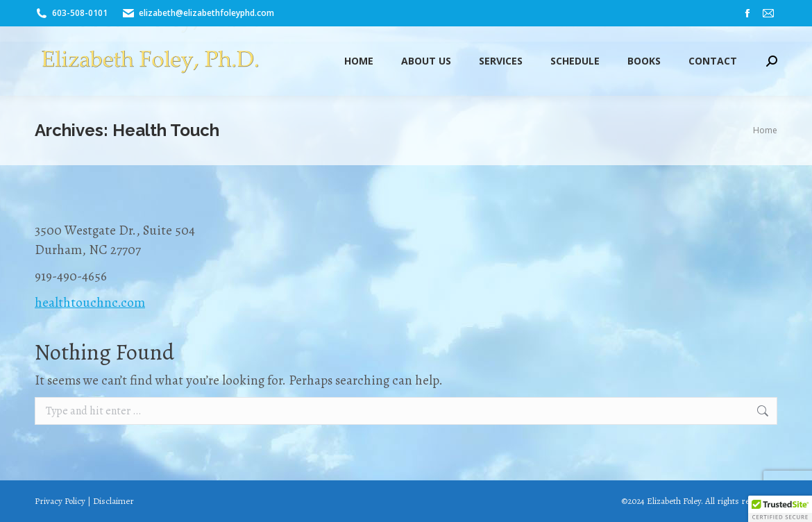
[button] (780, 509)
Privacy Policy (60, 501)
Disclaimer (113, 501)
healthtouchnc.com (90, 303)
